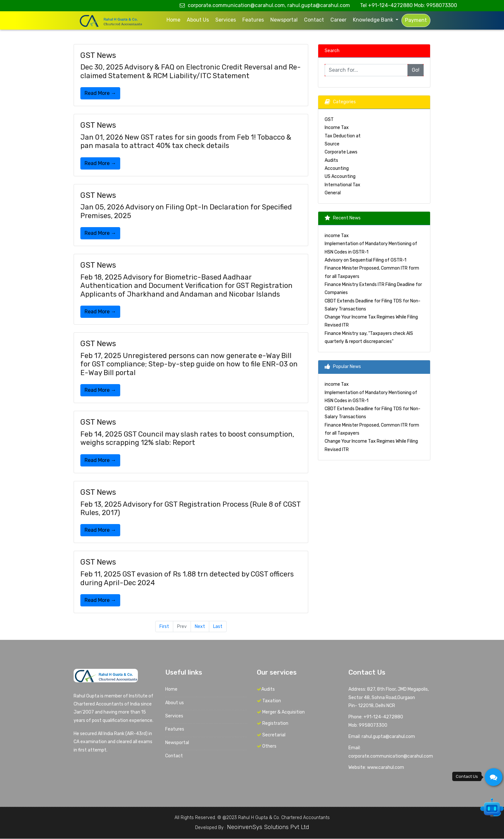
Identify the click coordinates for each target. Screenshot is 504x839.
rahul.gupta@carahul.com (319, 5)
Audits (331, 160)
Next (200, 627)
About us (198, 20)
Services (226, 20)
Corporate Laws (341, 152)
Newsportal (284, 20)
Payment (416, 20)
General (333, 193)
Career (338, 20)
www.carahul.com (386, 767)
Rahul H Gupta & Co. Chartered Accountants (284, 818)
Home (173, 20)
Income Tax (337, 128)
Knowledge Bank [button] (374, 20)
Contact (314, 20)
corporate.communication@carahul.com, (233, 5)
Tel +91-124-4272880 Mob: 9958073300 (409, 5)
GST (329, 120)
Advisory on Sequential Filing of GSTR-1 (365, 260)
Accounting (337, 168)
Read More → (100, 93)
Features (253, 20)
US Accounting (340, 176)
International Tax (342, 185)
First (164, 627)
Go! (416, 70)
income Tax (337, 236)
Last (218, 627)
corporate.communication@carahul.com (391, 756)
